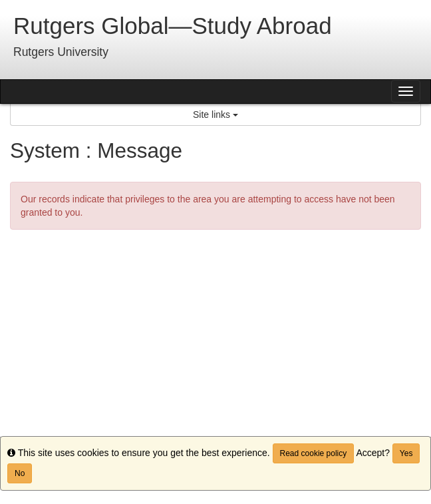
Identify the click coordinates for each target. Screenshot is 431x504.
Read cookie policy (314, 453)
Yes (406, 453)
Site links (215, 115)
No (20, 473)
